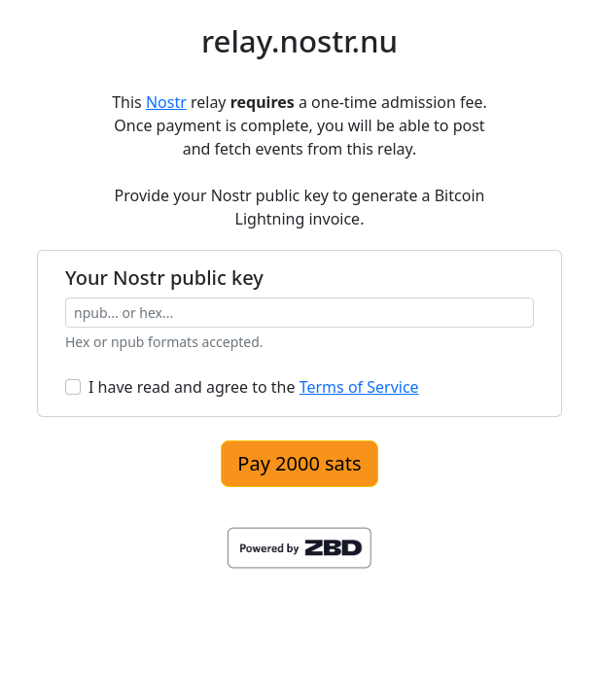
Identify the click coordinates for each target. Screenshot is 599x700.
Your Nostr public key (164, 278)
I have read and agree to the (254, 387)
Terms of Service (359, 387)
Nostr (166, 102)
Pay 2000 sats (299, 463)
